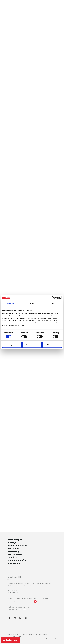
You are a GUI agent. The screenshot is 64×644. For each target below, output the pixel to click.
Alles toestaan (52, 345)
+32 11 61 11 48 (12, 590)
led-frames (13, 549)
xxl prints (13, 557)
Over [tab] (53, 303)
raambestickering (17, 560)
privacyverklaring (22, 609)
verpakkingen (15, 540)
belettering (14, 551)
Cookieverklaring (27, 634)
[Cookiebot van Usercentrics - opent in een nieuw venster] (53, 298)
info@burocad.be (13, 592)
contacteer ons (10, 640)
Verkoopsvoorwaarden (41, 634)
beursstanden (15, 554)
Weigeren (12, 345)
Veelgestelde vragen (15, 636)
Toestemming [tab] (11, 303)
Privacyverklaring (14, 634)
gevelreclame (15, 563)
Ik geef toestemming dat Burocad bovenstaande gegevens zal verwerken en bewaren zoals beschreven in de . (21, 608)
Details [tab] (32, 303)
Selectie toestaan (32, 345)
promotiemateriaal (18, 546)
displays (12, 543)
